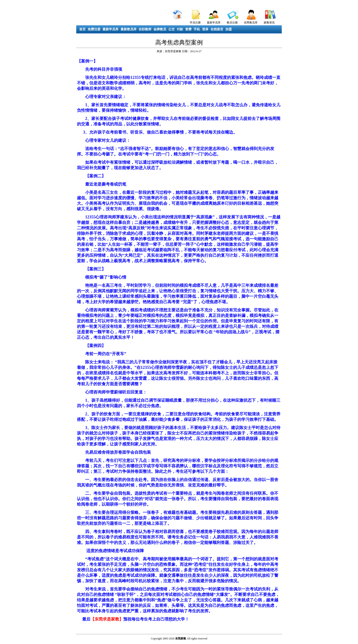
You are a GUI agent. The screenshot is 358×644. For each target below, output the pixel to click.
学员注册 (195, 23)
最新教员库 (129, 29)
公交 (171, 29)
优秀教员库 (251, 23)
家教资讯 (269, 23)
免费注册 (94, 29)
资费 (188, 29)
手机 (197, 29)
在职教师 (145, 29)
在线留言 (217, 29)
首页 (82, 29)
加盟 (229, 29)
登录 (205, 29)
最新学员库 (214, 23)
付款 (180, 29)
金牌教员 (160, 29)
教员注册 (232, 23)
